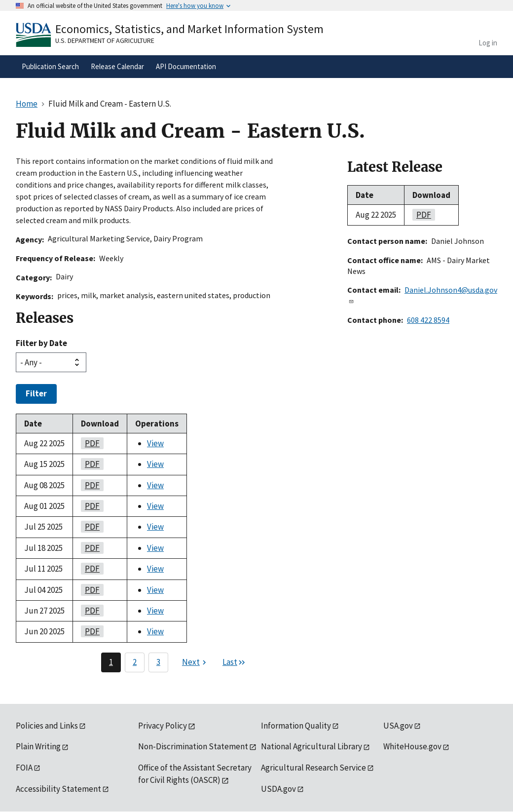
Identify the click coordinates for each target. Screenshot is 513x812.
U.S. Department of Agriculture (105, 40)
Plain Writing (38, 746)
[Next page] (195, 662)
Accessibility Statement (58, 789)
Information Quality (296, 726)
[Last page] (234, 662)
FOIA (24, 768)
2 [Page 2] (135, 662)
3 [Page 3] (158, 662)
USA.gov (398, 726)
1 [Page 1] (111, 662)
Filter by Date (41, 343)
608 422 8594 (428, 320)
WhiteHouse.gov (412, 746)
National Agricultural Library (311, 746)
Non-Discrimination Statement (193, 746)
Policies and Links (47, 726)
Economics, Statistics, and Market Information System (189, 29)
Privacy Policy (163, 726)
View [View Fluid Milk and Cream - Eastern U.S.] (155, 443)
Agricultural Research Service (313, 768)
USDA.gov (278, 789)
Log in (488, 43)
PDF (90, 443)
